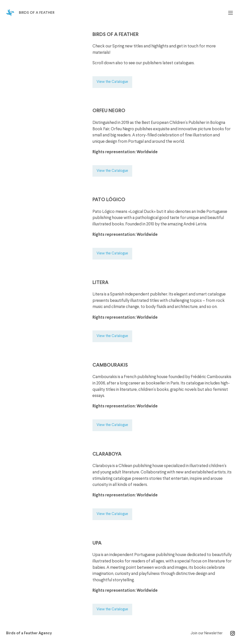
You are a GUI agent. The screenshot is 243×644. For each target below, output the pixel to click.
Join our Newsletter (207, 633)
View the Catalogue (112, 82)
